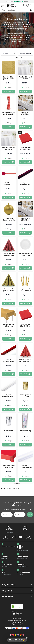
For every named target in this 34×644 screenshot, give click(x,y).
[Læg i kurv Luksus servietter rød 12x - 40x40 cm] (25, 374)
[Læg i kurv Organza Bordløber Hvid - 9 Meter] (9, 409)
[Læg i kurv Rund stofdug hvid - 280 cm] (25, 92)
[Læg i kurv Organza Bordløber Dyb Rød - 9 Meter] (25, 197)
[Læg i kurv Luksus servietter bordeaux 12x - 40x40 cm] (9, 268)
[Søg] (31, 10)
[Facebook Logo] (5, 537)
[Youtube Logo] (21, 537)
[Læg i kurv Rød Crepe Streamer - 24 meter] (9, 197)
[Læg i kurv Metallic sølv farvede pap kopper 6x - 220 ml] (9, 445)
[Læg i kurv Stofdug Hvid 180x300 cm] (25, 233)
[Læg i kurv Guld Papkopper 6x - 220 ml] (25, 409)
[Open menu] (3, 5)
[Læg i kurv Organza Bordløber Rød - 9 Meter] (9, 374)
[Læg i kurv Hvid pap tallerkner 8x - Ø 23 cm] (25, 268)
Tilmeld (30, 515)
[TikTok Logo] (29, 537)
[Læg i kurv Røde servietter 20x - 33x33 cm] (25, 162)
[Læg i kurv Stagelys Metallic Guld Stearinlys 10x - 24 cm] (25, 303)
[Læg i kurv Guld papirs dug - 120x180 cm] (9, 339)
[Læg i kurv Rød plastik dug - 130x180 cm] (9, 480)
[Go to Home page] (11, 5)
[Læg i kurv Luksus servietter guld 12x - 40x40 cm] (9, 303)
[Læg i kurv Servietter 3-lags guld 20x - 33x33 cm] (9, 92)
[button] (17, 584)
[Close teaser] (27, 638)
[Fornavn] (7, 515)
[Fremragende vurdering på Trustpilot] (17, 1)
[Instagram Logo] (13, 537)
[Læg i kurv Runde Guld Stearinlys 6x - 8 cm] (9, 233)
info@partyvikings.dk (17, 624)
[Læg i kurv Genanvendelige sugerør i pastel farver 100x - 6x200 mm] (25, 445)
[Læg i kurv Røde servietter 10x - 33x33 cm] (25, 339)
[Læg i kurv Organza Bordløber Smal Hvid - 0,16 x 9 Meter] (25, 480)
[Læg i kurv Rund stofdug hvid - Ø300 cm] (9, 162)
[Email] (20, 515)
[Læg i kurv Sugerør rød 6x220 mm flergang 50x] (9, 127)
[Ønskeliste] (27, 5)
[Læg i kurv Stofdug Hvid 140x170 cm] (25, 127)
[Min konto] (24, 5)
